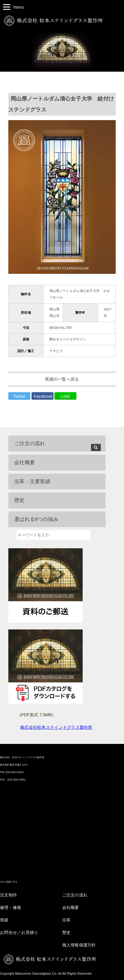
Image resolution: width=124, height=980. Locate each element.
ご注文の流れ (30, 443)
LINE (65, 396)
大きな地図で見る (9, 882)
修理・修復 (11, 907)
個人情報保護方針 (79, 945)
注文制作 (8, 895)
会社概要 (71, 907)
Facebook (43, 396)
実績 (4, 920)
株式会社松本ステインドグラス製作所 (56, 727)
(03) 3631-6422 (15, 772)
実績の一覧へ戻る (62, 379)
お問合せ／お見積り (19, 932)
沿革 (66, 920)
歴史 (66, 932)
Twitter (19, 396)
